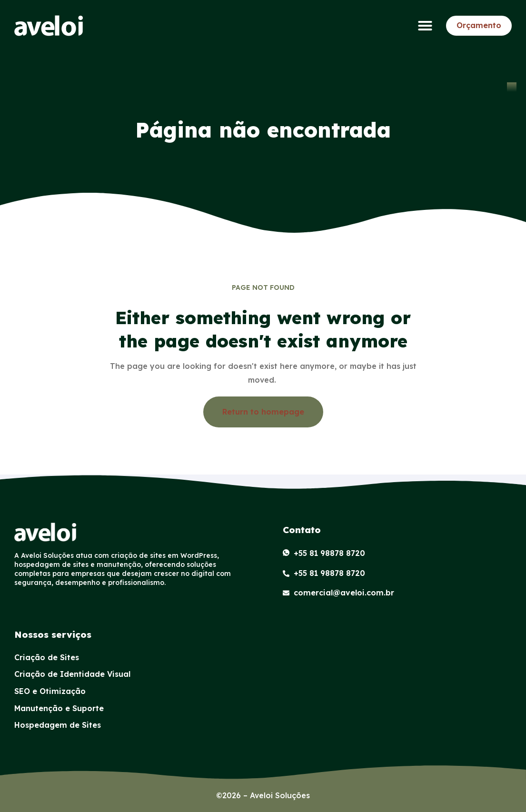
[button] (425, 26)
